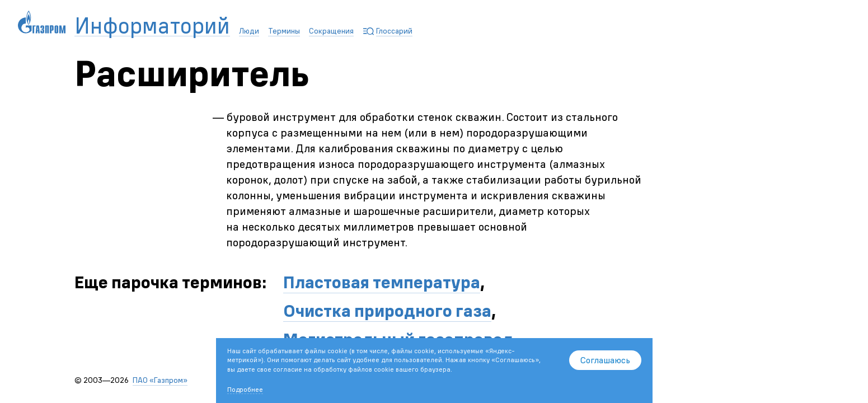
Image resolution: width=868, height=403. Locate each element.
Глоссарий (394, 31)
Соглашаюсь (605, 360)
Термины (284, 31)
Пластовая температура (382, 282)
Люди (249, 31)
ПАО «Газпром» (160, 380)
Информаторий (152, 26)
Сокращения (331, 31)
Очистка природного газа (387, 311)
